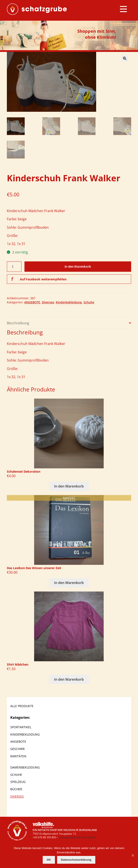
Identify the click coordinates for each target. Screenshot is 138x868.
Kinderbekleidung (69, 302)
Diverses (48, 302)
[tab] (69, 323)
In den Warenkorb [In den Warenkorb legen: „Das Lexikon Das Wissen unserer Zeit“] (69, 583)
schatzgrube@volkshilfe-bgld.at (77, 837)
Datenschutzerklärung (76, 860)
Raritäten (18, 756)
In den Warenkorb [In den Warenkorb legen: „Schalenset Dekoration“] (69, 486)
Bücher (16, 789)
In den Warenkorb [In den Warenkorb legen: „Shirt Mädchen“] (69, 679)
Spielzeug (18, 782)
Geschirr (17, 749)
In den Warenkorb (78, 266)
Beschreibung (18, 323)
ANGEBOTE (32, 302)
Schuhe (89, 302)
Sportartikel (21, 727)
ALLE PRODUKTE (22, 706)
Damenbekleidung (25, 767)
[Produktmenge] (14, 267)
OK (49, 860)
